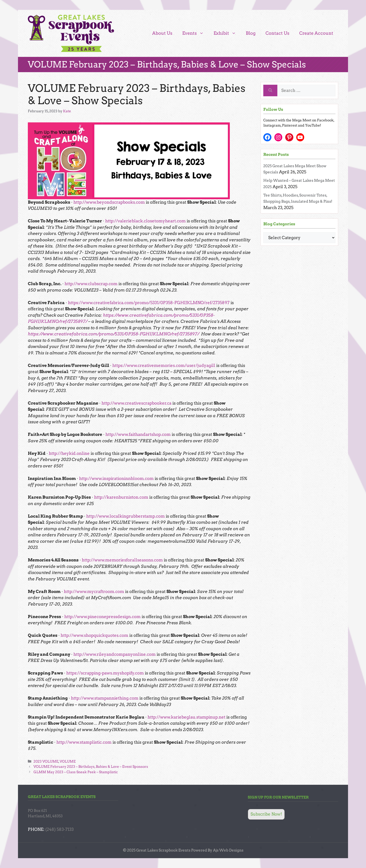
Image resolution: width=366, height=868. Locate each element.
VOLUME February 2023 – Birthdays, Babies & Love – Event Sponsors (91, 767)
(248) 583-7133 (59, 829)
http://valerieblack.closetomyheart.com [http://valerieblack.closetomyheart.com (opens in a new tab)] (145, 221)
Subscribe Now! (266, 814)
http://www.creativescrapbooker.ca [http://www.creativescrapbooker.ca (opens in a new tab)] (136, 403)
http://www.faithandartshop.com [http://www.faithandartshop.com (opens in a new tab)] (138, 434)
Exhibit (227, 33)
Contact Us (277, 33)
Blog (251, 33)
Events (195, 33)
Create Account (316, 33)
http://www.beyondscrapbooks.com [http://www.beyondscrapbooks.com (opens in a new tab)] (109, 202)
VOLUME (68, 761)
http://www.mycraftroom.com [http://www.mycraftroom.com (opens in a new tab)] (94, 591)
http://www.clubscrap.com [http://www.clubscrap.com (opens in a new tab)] (91, 284)
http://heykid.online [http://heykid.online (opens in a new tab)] (69, 453)
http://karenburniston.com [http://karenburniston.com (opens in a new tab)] (121, 497)
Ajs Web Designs (228, 850)
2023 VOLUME (46, 761)
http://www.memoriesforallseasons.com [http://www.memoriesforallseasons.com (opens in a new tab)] (122, 560)
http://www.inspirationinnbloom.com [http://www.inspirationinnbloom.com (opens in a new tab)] (116, 478)
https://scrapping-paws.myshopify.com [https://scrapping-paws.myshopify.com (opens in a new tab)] (105, 673)
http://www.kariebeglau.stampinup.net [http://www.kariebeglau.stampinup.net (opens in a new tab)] (186, 717)
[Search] (270, 91)
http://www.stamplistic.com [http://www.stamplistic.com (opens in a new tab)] (84, 742)
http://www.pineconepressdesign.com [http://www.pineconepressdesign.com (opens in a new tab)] (102, 617)
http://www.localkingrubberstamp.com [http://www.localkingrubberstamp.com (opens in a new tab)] (125, 516)
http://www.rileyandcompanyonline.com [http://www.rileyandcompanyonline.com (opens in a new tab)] (115, 654)
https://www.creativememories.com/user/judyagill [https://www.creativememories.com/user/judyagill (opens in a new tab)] (164, 365)
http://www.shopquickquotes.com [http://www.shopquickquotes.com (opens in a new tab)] (94, 635)
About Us (162, 33)
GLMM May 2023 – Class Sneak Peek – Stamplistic (76, 772)
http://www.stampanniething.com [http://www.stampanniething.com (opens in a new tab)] (105, 698)
